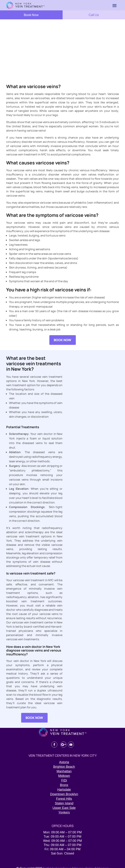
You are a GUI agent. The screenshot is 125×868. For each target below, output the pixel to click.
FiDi (64, 780)
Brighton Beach (64, 767)
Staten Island (64, 803)
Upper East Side (64, 808)
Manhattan (64, 771)
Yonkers (64, 812)
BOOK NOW (62, 340)
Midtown (64, 776)
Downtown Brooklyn (64, 794)
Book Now (31, 15)
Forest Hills (64, 799)
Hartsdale (64, 790)
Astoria (64, 762)
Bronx (64, 785)
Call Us (94, 15)
